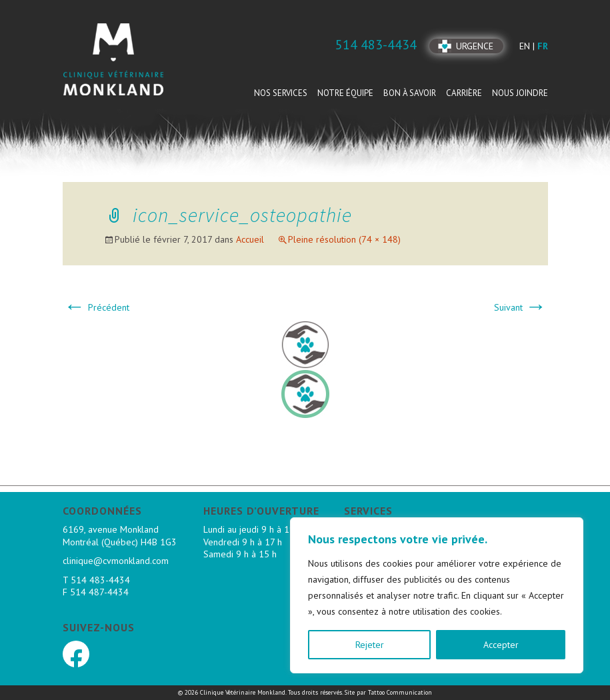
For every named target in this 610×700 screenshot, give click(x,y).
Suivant (520, 307)
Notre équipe (345, 93)
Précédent (97, 307)
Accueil (250, 239)
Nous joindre (520, 93)
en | (528, 46)
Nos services (281, 93)
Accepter (501, 645)
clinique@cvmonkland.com (116, 561)
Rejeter (370, 645)
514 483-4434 (100, 580)
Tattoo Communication (400, 692)
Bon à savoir (410, 93)
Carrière (464, 93)
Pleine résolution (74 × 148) (344, 239)
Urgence (475, 46)
